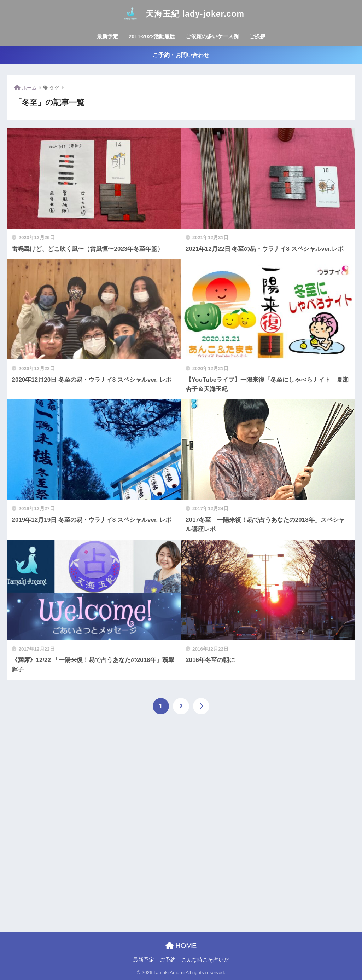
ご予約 (168, 960)
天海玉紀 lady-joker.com (181, 14)
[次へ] (201, 706)
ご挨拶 (257, 36)
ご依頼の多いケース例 (212, 36)
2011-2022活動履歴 (152, 36)
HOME (181, 946)
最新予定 (107, 36)
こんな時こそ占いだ (205, 960)
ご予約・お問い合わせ (181, 55)
